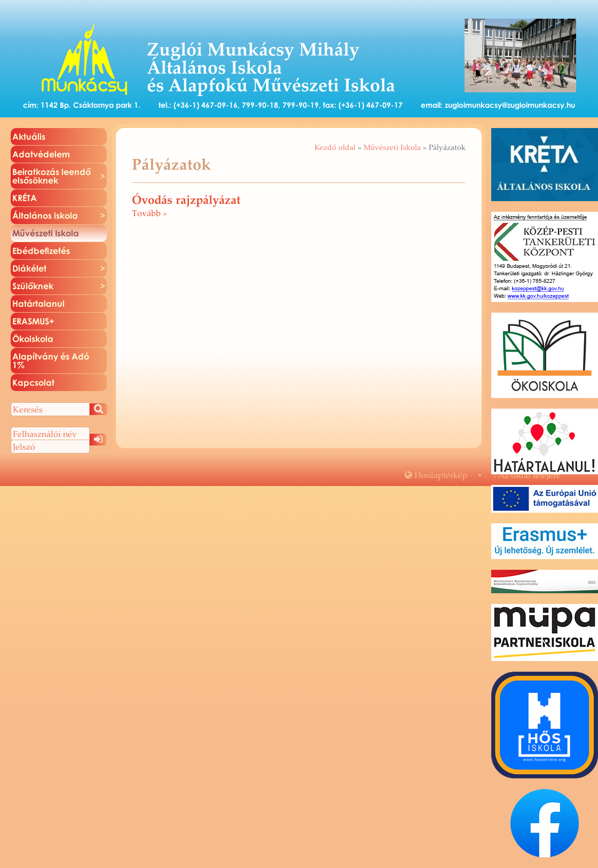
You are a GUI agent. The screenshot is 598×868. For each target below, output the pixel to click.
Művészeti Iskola (392, 147)
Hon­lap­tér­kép (436, 475)
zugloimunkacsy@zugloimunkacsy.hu (510, 105)
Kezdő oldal (335, 147)
